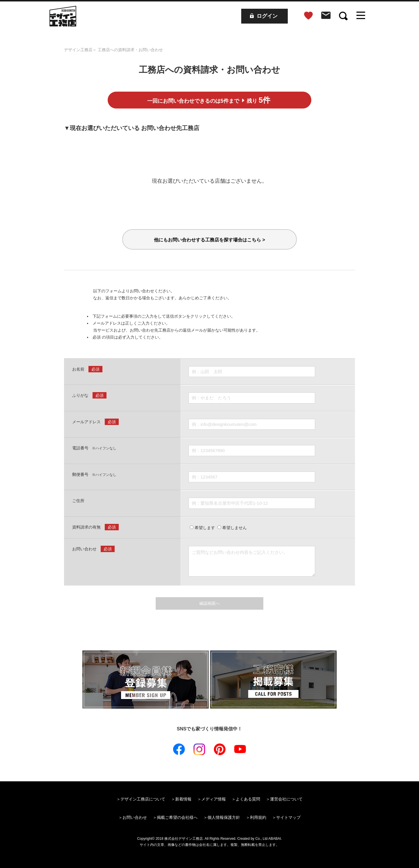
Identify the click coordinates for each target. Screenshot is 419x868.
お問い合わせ (135, 817)
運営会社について (286, 799)
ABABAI (275, 839)
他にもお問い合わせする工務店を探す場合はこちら (210, 240)
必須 (95, 369)
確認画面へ (210, 603)
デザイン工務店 (78, 50)
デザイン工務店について (143, 799)
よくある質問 (248, 799)
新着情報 (183, 799)
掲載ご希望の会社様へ (177, 817)
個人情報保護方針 (224, 817)
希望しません (232, 528)
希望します (202, 528)
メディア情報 (214, 799)
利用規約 (258, 817)
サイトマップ (288, 817)
